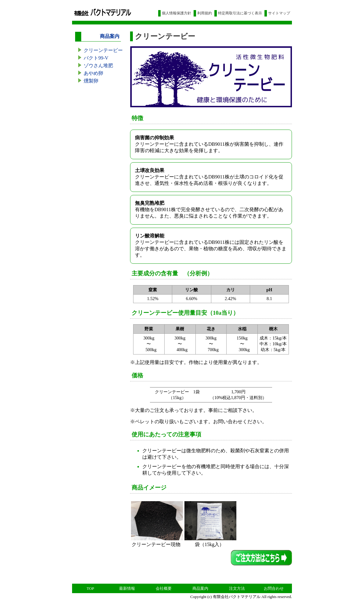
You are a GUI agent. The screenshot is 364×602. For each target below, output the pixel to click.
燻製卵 (91, 81)
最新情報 (127, 588)
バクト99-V (96, 58)
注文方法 (237, 588)
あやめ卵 (93, 73)
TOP (90, 588)
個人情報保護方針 (177, 13)
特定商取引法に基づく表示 (240, 13)
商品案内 (200, 588)
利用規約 (205, 13)
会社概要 (164, 588)
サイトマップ (279, 13)
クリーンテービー (103, 50)
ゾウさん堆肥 (98, 66)
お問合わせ (274, 588)
